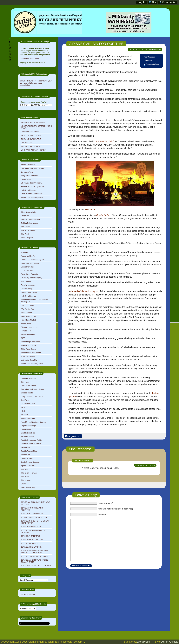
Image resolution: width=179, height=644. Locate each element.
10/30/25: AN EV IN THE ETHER (34, 517)
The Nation (25, 227)
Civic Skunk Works (29, 212)
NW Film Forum (27, 305)
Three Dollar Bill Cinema (31, 353)
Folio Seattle (26, 281)
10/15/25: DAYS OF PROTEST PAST (36, 566)
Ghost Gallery (27, 289)
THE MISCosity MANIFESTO (33, 122)
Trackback (148, 61)
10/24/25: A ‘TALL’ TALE (31, 536)
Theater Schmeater (29, 345)
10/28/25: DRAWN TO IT (31, 527)
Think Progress (27, 238)
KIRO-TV (25, 415)
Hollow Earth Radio (29, 292)
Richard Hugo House (29, 327)
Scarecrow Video (28, 334)
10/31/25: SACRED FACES (32, 514)
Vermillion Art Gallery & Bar (32, 197)
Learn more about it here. (30, 59)
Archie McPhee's (28, 165)
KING (23, 411)
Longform (25, 216)
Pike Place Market (28, 320)
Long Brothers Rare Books (32, 194)
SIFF (23, 338)
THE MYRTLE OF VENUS (32, 146)
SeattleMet (25, 455)
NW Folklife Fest (28, 309)
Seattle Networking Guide (31, 440)
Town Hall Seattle (28, 356)
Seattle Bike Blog (28, 433)
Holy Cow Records (29, 190)
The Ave (24, 469)
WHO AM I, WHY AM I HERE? (33, 150)
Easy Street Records (29, 176)
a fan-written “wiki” (105, 141)
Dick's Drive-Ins (27, 267)
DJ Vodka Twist (27, 172)
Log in (142, 2)
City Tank (25, 382)
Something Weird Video (30, 342)
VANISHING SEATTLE (30, 132)
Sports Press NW (28, 466)
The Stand (25, 477)
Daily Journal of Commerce (32, 396)
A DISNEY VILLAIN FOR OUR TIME (96, 44)
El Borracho (26, 179)
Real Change (26, 429)
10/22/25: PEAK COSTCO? (32, 543)
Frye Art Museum (28, 285)
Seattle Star (26, 447)
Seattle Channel (27, 436)
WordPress (143, 642)
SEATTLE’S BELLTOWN (31, 135)
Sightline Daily (27, 458)
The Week (25, 234)
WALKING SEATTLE (29, 143)
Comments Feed (153, 64)
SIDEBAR (10, 51)
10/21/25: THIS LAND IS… (32, 547)
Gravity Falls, (103, 215)
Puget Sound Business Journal (33, 422)
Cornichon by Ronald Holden (33, 168)
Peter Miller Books (28, 316)
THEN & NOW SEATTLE (31, 139)
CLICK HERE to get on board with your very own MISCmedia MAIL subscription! (36, 83)
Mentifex (79, 461)
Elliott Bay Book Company (31, 183)
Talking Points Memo (29, 223)
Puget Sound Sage (29, 426)
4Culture (24, 252)
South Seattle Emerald (30, 462)
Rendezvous (26, 324)
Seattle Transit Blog (29, 451)
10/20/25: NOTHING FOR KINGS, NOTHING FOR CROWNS (35, 552)
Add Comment (149, 57)
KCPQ (24, 407)
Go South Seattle (28, 404)
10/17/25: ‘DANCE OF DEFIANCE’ (35, 556)
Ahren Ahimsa (169, 642)
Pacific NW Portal (28, 418)
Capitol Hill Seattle (28, 378)
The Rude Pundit (28, 230)
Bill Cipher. (90, 210)
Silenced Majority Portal (31, 219)
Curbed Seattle (27, 393)
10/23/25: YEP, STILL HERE (32, 540)
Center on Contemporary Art (32, 260)
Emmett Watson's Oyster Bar (33, 187)
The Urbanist (26, 480)
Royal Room (26, 331)
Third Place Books (28, 349)
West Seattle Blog (28, 487)
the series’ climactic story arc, (85, 291)
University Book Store (30, 360)
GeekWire (25, 400)
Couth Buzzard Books (30, 263)
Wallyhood (25, 484)
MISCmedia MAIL (28, 594)
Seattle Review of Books (31, 444)
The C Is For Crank (29, 473)
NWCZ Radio (26, 313)
